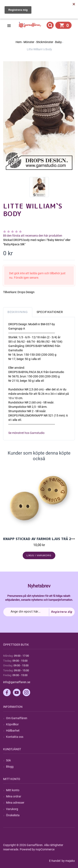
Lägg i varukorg (39, 555)
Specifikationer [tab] (50, 312)
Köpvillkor (12, 724)
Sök (8, 760)
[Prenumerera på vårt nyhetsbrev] (39, 612)
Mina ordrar (14, 796)
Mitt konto (13, 790)
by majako (68, 861)
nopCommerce (45, 849)
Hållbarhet (13, 731)
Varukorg (12, 809)
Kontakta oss (15, 737)
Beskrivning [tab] (18, 312)
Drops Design (26, 292)
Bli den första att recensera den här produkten (33, 236)
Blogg (10, 767)
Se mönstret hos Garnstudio (26, 433)
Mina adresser (15, 803)
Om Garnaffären (17, 718)
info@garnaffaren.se (17, 682)
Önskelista (13, 815)
